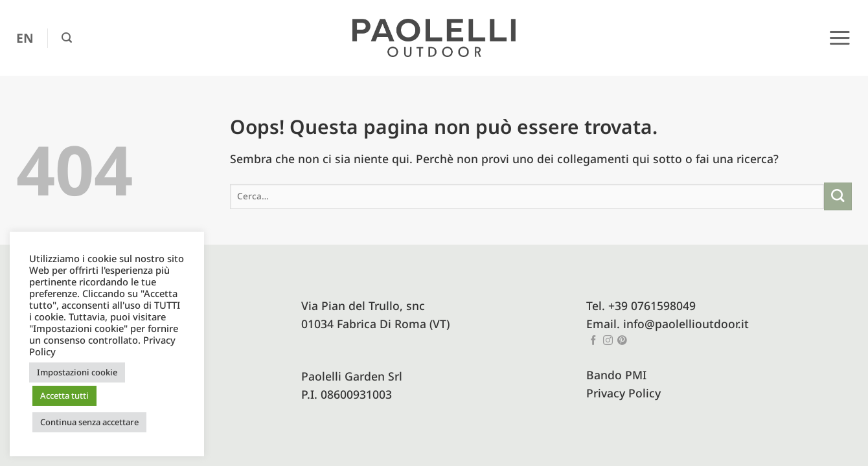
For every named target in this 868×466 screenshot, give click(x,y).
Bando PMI (616, 375)
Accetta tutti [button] (64, 395)
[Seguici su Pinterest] (622, 341)
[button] (67, 38)
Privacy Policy (623, 393)
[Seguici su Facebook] (594, 341)
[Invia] (838, 196)
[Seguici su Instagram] (608, 341)
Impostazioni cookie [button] (77, 372)
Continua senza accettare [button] (89, 422)
